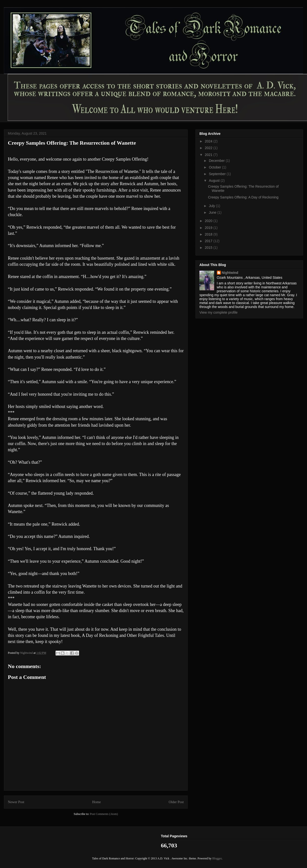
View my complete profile (218, 312)
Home (96, 802)
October (215, 167)
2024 (209, 141)
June (213, 212)
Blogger (217, 858)
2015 (209, 248)
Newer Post (16, 802)
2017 (209, 241)
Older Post (176, 802)
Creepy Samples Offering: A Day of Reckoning (243, 197)
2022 (209, 148)
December (217, 161)
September (218, 174)
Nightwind (230, 273)
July (212, 206)
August (215, 181)
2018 (209, 234)
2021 (209, 155)
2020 (209, 221)
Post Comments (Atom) (104, 814)
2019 (209, 228)
